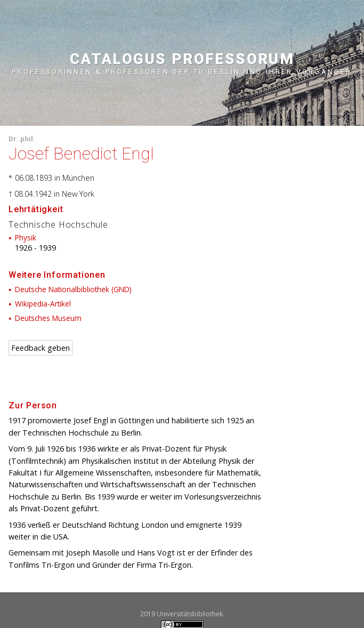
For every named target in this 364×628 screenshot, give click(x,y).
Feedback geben (41, 348)
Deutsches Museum (48, 318)
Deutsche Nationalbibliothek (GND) (73, 289)
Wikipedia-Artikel (43, 304)
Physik (26, 237)
